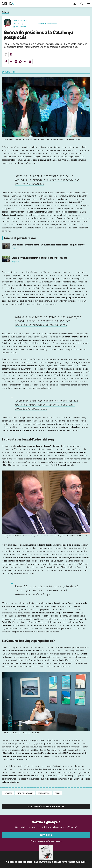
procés (58, 793)
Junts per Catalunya (25, 793)
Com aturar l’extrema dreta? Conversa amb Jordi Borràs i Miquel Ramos (48, 245)
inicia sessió (56, 841)
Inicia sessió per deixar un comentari (47, 807)
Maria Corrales (21, 21)
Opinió (5, 12)
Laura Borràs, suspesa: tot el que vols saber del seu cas (39, 258)
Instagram (8, 793)
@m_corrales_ (21, 27)
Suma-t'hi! (45, 835)
